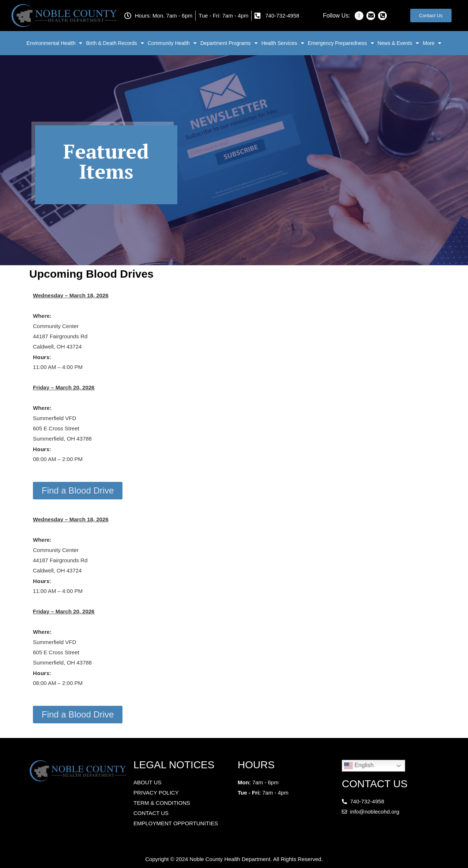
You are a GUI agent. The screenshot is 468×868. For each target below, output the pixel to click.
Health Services (283, 43)
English (359, 766)
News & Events (399, 43)
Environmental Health (55, 43)
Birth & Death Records (115, 43)
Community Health (172, 43)
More (432, 43)
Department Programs (229, 43)
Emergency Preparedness (341, 43)
